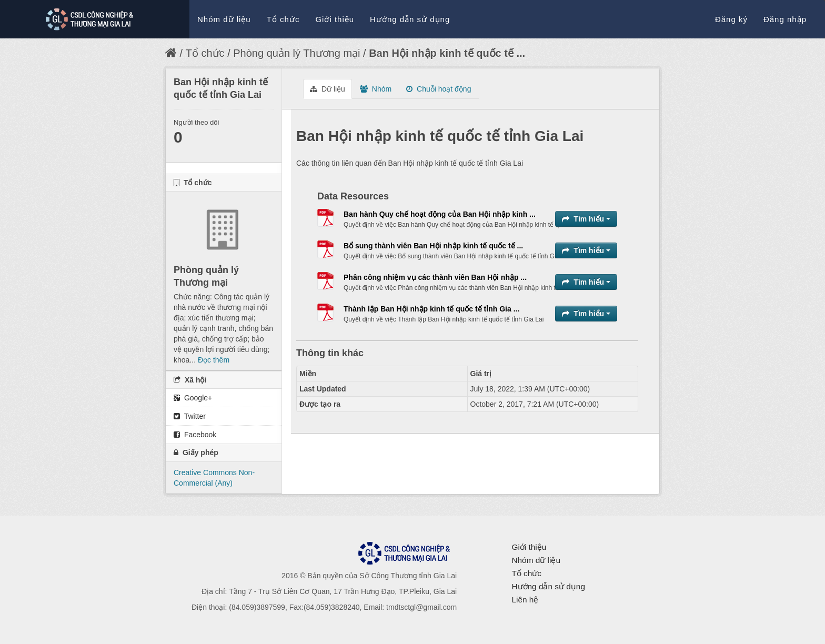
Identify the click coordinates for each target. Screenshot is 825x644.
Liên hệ (525, 600)
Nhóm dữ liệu (224, 19)
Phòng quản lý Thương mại (296, 53)
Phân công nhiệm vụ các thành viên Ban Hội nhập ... (435, 277)
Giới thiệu (335, 19)
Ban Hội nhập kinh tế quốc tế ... (447, 53)
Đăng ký (731, 19)
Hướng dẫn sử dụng (410, 19)
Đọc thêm (214, 360)
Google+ (193, 398)
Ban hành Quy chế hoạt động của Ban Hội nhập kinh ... (440, 214)
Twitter (190, 416)
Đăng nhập (785, 19)
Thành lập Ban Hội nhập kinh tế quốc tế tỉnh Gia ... (431, 309)
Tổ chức (283, 19)
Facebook (195, 435)
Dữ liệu (328, 89)
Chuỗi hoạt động (439, 89)
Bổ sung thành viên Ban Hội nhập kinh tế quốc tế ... (433, 246)
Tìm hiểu (586, 219)
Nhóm (376, 89)
